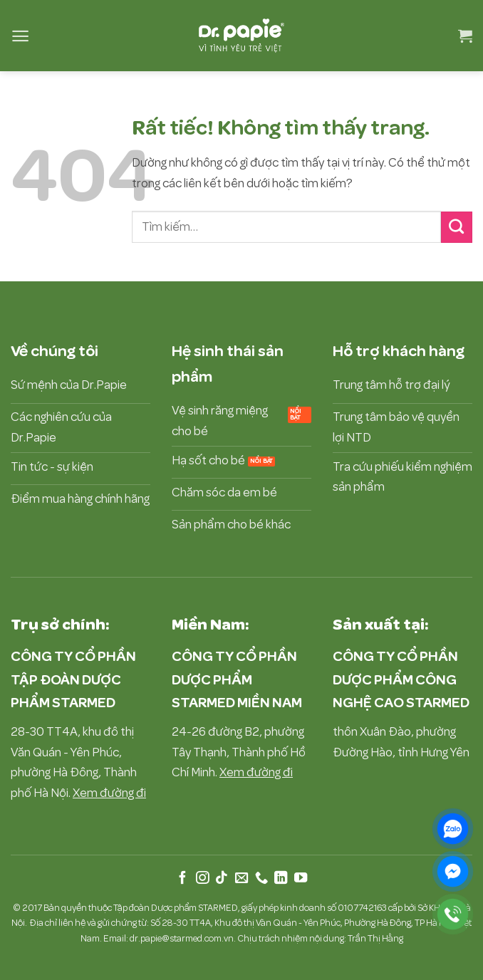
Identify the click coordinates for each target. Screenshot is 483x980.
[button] (20, 36)
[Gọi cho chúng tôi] (261, 879)
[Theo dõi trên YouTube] (300, 879)
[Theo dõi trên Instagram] (202, 879)
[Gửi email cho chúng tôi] (241, 879)
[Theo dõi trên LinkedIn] (281, 879)
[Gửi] (457, 227)
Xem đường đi (109, 793)
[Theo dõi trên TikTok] (222, 879)
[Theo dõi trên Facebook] (182, 879)
